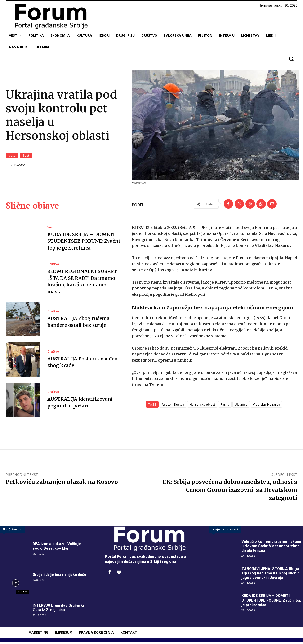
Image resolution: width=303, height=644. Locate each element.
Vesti (12, 156)
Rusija (225, 407)
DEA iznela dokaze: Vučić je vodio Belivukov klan (57, 548)
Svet (26, 156)
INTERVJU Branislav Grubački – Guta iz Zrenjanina (60, 610)
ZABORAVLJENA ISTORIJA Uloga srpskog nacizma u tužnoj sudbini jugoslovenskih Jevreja (271, 575)
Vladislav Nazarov (266, 407)
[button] (291, 59)
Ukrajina (241, 407)
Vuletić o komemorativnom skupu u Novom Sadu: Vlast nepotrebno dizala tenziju (271, 548)
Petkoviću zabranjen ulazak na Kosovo (62, 484)
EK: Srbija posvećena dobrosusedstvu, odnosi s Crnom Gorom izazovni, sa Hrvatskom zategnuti (230, 492)
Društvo (53, 266)
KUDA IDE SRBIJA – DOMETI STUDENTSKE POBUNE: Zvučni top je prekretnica (84, 243)
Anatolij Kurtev (173, 407)
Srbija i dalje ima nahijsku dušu (60, 577)
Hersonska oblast (202, 407)
